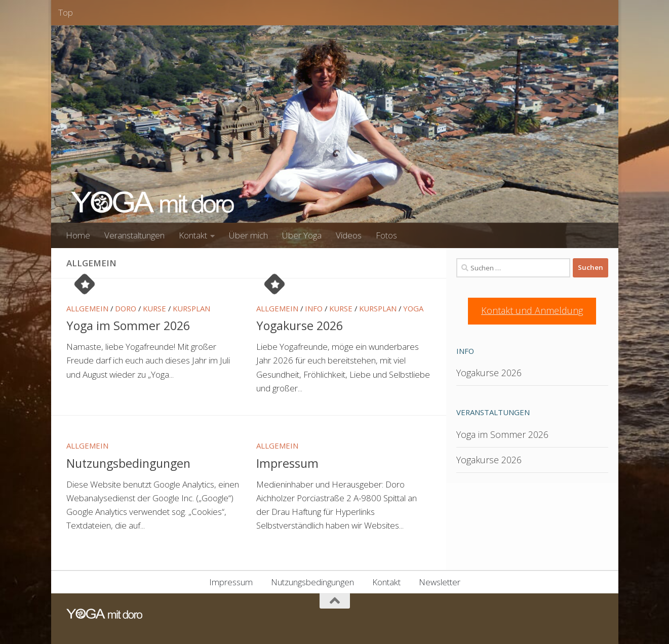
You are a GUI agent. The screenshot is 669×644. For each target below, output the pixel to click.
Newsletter (440, 582)
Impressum (287, 463)
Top (66, 12)
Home (78, 235)
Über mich (248, 235)
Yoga (413, 308)
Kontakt (193, 235)
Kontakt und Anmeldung (532, 310)
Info (314, 308)
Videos (349, 235)
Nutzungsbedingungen (128, 463)
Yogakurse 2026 (300, 326)
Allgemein (87, 308)
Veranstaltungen (134, 235)
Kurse (154, 308)
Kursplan (191, 308)
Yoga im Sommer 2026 (128, 326)
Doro (126, 308)
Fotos (386, 235)
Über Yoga (302, 235)
